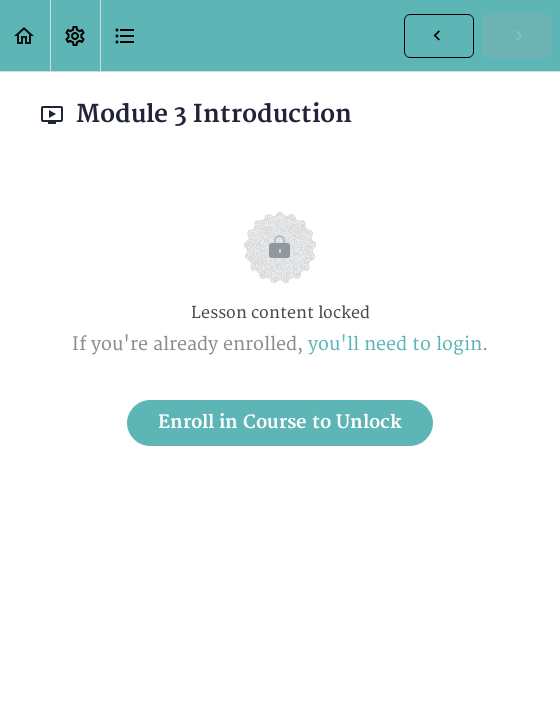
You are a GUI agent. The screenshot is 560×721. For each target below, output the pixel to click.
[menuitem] (75, 35)
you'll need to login (395, 344)
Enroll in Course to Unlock (280, 422)
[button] (25, 35)
